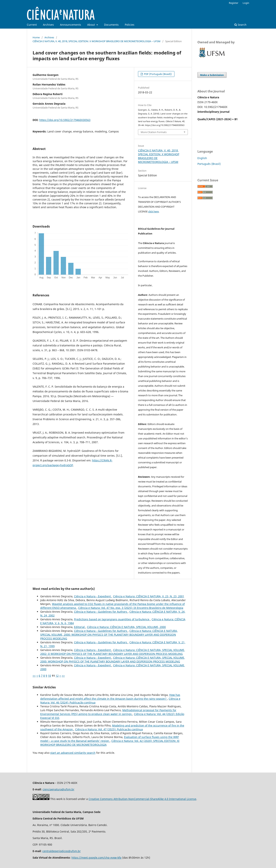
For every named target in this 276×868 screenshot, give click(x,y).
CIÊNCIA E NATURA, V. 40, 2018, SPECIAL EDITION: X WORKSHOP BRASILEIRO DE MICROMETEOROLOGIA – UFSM (97, 41)
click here (153, 211)
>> (63, 676)
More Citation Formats (154, 132)
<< (34, 676)
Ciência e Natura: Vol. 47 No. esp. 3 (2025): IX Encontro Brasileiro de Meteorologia (131, 608)
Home (36, 37)
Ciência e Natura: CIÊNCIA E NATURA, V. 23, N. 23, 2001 (149, 596)
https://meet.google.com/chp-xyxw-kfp (97, 858)
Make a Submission (212, 75)
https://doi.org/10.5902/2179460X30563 (65, 120)
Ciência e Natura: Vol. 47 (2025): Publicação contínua (109, 729)
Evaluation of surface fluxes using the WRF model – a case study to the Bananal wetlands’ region (110, 739)
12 (57, 676)
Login (246, 3)
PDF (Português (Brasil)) (158, 74)
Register (234, 3)
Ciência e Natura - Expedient (93, 596)
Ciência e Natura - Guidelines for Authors (101, 612)
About (91, 25)
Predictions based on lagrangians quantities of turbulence (112, 619)
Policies (130, 25)
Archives (48, 25)
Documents (111, 25)
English (202, 158)
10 (49, 676)
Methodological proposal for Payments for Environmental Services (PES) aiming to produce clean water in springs (108, 712)
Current (32, 25)
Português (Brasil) (209, 164)
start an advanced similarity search (73, 753)
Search (240, 25)
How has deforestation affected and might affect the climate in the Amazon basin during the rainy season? (110, 697)
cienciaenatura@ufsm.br (58, 789)
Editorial (80, 627)
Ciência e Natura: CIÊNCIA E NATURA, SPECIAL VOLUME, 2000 (126, 627)
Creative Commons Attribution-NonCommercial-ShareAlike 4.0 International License (142, 799)
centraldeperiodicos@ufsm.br (62, 851)
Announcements (71, 25)
